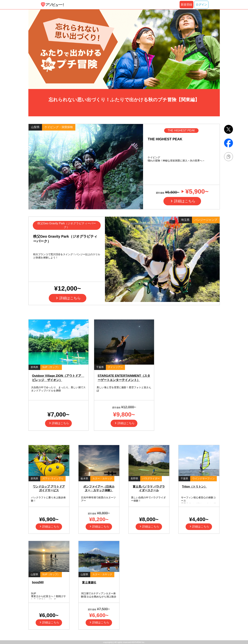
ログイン (201, 5)
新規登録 (186, 5)
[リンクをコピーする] (229, 157)
